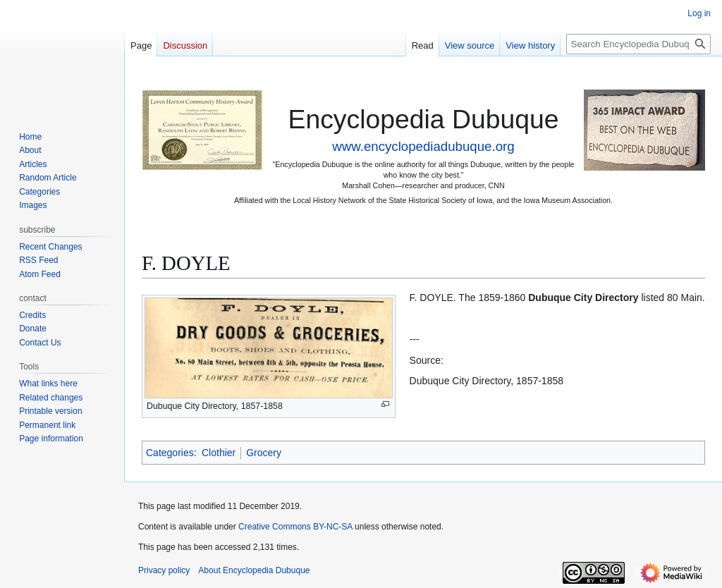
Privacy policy (164, 570)
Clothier (219, 453)
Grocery (264, 453)
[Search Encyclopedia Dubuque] (638, 44)
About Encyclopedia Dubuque (254, 570)
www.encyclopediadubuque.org (423, 146)
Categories (170, 453)
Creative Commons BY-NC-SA (295, 527)
